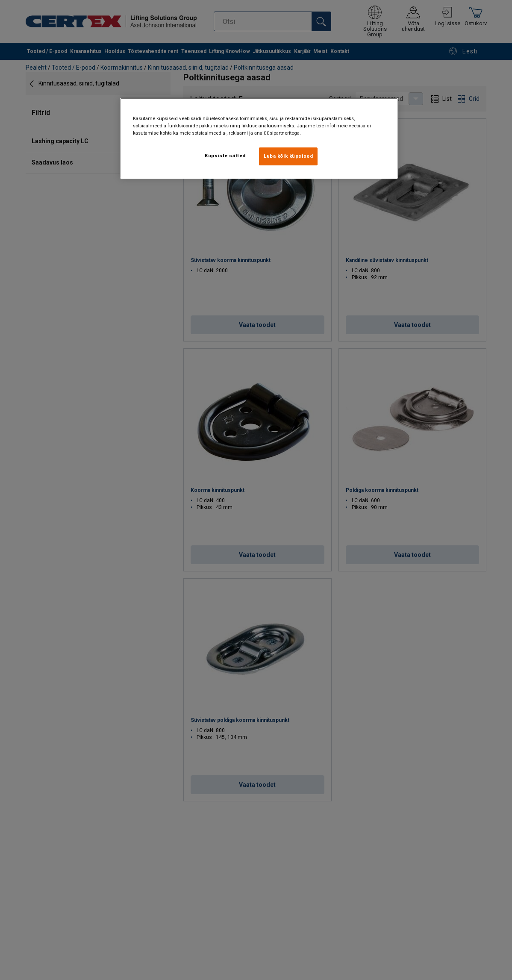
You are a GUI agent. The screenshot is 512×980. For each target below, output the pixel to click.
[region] (259, 138)
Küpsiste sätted (225, 156)
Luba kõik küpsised (288, 156)
